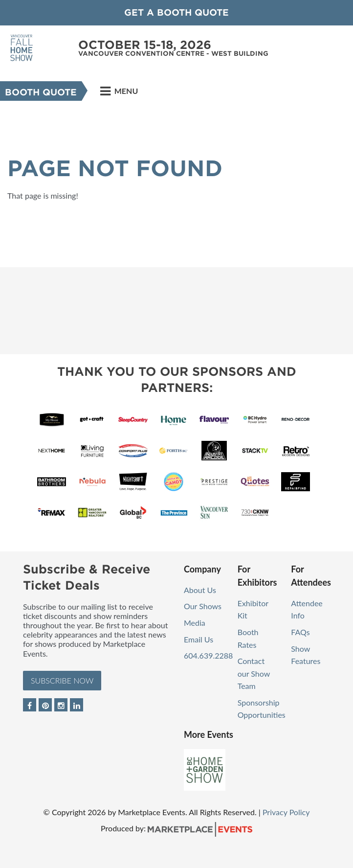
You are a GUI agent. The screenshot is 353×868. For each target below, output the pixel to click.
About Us (200, 590)
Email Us (199, 639)
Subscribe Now (62, 680)
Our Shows (203, 606)
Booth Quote (41, 92)
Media (195, 623)
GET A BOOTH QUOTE (176, 12)
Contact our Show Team (254, 673)
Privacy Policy (286, 812)
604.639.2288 (208, 655)
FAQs (300, 632)
